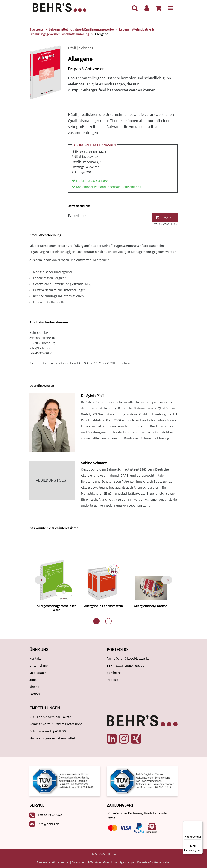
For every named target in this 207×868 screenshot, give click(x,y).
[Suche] (135, 8)
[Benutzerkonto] (147, 8)
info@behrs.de (40, 348)
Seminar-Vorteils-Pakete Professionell (57, 724)
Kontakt (35, 658)
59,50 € (163, 217)
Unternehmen (40, 665)
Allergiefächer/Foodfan (151, 606)
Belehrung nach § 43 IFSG (48, 731)
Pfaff (72, 48)
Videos (34, 687)
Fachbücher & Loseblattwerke (128, 658)
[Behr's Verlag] (59, 7)
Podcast (113, 680)
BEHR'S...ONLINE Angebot (125, 665)
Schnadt (86, 48)
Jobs (33, 680)
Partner (35, 694)
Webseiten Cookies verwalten (154, 862)
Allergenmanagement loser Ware (56, 608)
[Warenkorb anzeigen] (158, 8)
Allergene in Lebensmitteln (103, 606)
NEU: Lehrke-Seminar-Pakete (50, 717)
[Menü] (170, 8)
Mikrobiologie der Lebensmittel (52, 738)
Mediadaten (38, 673)
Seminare (114, 673)
